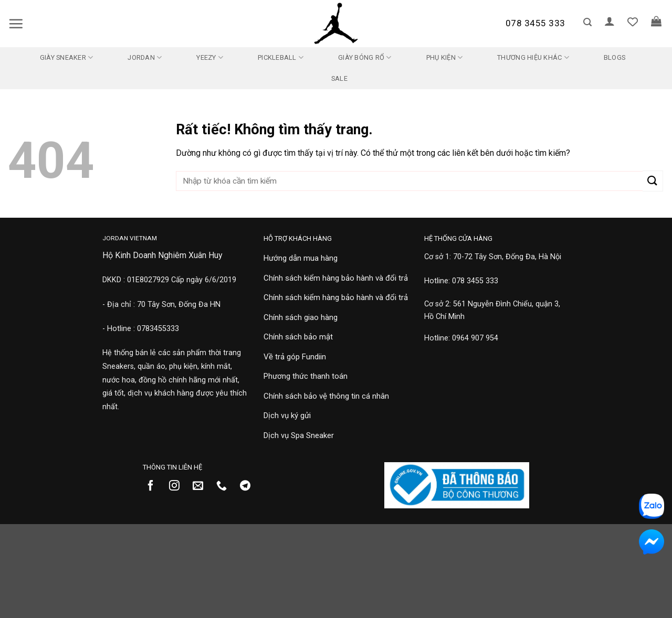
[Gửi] (653, 181)
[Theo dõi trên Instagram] (178, 486)
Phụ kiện (445, 57)
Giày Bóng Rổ (365, 57)
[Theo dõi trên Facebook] (155, 486)
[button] (16, 24)
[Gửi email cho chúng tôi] (202, 486)
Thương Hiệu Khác (533, 57)
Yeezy (210, 57)
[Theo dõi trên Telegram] (249, 486)
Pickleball (281, 57)
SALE (339, 78)
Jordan (145, 57)
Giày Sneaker (67, 57)
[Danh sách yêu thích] (633, 22)
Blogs (615, 57)
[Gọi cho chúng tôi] (225, 486)
